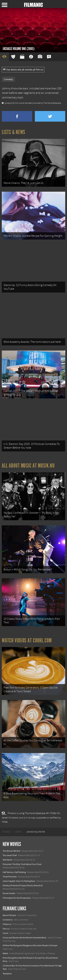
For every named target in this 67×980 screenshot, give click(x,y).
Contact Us (8, 920)
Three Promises (10, 877)
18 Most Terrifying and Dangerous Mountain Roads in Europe (30, 945)
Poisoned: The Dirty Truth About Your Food (22, 864)
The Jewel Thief (10, 855)
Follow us (7, 924)
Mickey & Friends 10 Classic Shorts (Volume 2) (23, 885)
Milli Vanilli (7, 860)
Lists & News (13, 132)
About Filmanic (9, 915)
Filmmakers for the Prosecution (17, 898)
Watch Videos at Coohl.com (27, 640)
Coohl (5, 933)
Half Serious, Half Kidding (14, 872)
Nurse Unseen (9, 893)
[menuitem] (6, 832)
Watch (5, 953)
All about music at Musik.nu (28, 466)
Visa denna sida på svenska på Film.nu (23, 70)
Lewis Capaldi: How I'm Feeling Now (19, 881)
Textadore (7, 974)
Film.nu (6, 929)
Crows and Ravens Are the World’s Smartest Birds (24, 938)
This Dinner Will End (12, 851)
